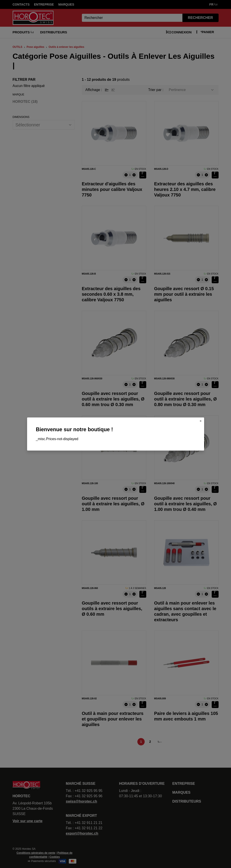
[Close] (201, 421)
